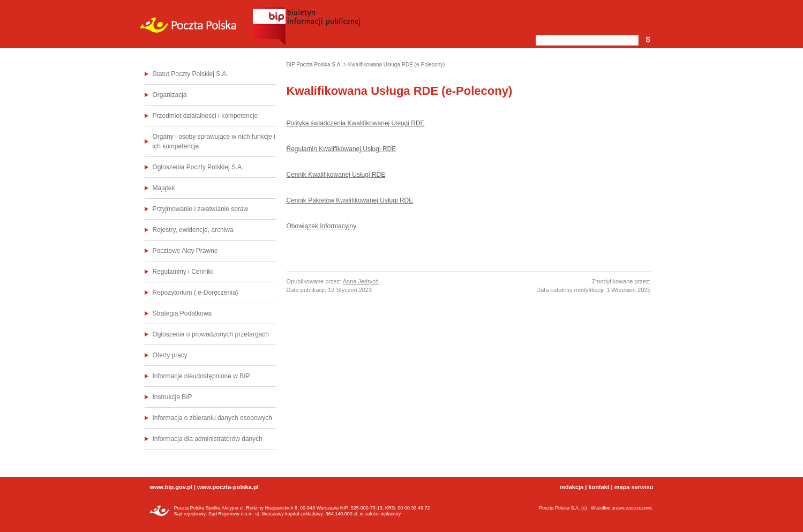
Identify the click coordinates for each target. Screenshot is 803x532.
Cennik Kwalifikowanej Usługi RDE (336, 175)
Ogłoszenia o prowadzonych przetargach (211, 334)
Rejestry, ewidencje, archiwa (193, 230)
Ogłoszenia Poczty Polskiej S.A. (198, 167)
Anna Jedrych (361, 281)
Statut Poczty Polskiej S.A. (190, 74)
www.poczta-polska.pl (228, 487)
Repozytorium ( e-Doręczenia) (196, 293)
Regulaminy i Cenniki (183, 272)
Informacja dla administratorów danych (208, 439)
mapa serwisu (634, 487)
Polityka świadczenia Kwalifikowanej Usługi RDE (356, 123)
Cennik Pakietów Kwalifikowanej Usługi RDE (350, 200)
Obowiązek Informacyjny (322, 226)
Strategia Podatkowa (182, 313)
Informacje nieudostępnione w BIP (201, 376)
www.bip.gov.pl (171, 487)
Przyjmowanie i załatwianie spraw (201, 209)
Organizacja (170, 95)
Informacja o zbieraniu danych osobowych (212, 418)
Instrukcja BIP (172, 397)
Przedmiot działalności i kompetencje (205, 116)
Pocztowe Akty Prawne (185, 251)
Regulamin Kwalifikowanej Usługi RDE (342, 149)
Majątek (164, 188)
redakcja (572, 487)
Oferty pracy (170, 355)
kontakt (599, 487)
